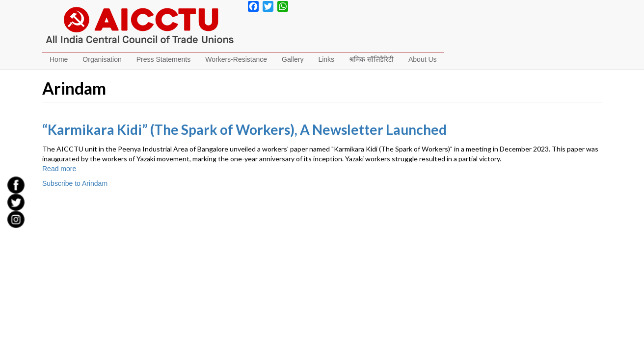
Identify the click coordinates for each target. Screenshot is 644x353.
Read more (59, 169)
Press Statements (164, 59)
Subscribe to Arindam (75, 183)
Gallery (293, 59)
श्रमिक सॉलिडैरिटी (371, 59)
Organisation (102, 59)
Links (326, 59)
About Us (423, 59)
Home (59, 59)
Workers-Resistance (236, 59)
